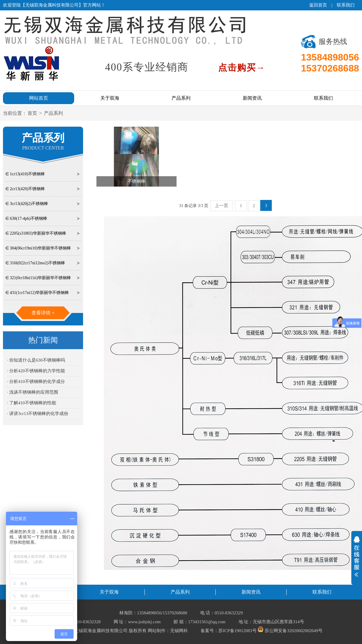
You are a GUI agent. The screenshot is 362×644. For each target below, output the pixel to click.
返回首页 (318, 5)
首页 (32, 113)
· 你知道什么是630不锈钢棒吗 (36, 360)
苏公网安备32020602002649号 (290, 631)
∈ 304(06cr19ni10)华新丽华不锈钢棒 (38, 248)
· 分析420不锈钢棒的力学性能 (36, 371)
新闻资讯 (252, 98)
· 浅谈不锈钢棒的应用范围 (33, 392)
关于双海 (110, 98)
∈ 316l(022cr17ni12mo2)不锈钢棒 (35, 263)
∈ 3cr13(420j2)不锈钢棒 (27, 204)
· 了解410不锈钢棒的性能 (32, 403)
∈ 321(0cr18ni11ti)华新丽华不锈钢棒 (38, 278)
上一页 (222, 206)
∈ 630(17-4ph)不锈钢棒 (26, 218)
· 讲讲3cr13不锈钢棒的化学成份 (38, 414)
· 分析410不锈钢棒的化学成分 (36, 381)
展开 (357, 556)
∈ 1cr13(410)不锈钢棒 (25, 174)
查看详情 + (43, 313)
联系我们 (346, 5)
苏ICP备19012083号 (237, 631)
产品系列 (181, 98)
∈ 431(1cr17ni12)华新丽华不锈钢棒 (37, 293)
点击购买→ (242, 67)
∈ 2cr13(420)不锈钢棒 (25, 189)
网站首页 (39, 98)
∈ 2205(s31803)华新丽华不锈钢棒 (36, 233)
